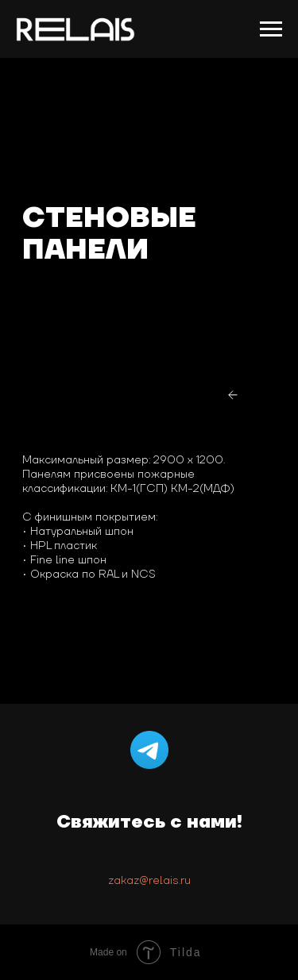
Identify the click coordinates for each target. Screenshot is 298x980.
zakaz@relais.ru (149, 881)
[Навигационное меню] (271, 29)
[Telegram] (149, 750)
